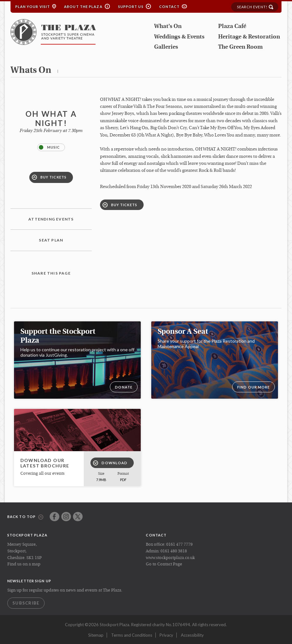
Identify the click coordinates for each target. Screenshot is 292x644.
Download (110, 463)
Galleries (166, 47)
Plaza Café (232, 27)
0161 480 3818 (174, 551)
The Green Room (240, 47)
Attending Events (51, 219)
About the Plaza (83, 7)
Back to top (25, 517)
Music (50, 147)
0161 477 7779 (179, 545)
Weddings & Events (179, 37)
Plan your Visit (33, 7)
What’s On (168, 27)
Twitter (78, 517)
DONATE (124, 387)
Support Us (131, 7)
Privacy (166, 635)
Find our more (253, 387)
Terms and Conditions (132, 635)
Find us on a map (24, 564)
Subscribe (26, 603)
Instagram (66, 517)
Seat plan (51, 240)
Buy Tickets (49, 177)
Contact (170, 7)
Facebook (55, 517)
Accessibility (192, 635)
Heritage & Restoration (249, 37)
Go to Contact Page (164, 564)
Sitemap (96, 635)
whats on (31, 71)
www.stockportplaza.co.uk (170, 558)
